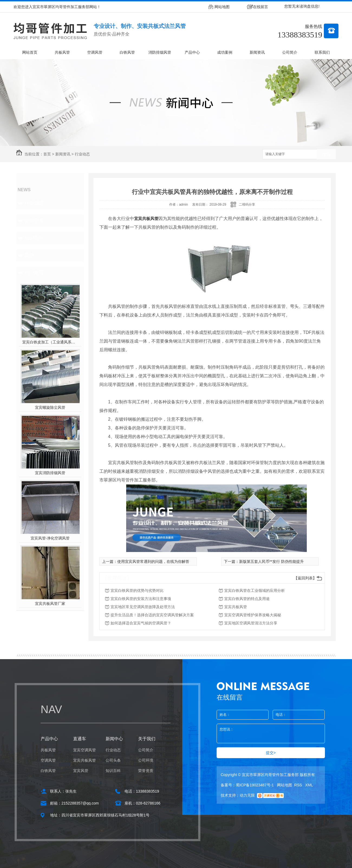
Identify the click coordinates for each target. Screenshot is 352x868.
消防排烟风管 (160, 52)
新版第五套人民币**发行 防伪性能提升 (271, 561)
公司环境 (146, 760)
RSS (299, 785)
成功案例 (225, 52)
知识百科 (34, 238)
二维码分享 (247, 205)
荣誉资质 (146, 771)
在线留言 (260, 7)
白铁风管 (127, 52)
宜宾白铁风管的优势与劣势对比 (137, 591)
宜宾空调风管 (84, 750)
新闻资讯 (257, 52)
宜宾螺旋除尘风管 (50, 407)
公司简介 (290, 52)
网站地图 (222, 7)
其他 (29, 255)
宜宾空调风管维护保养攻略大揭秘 (253, 615)
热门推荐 (34, 273)
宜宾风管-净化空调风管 (50, 538)
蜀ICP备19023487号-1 (255, 785)
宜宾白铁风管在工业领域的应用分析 (255, 591)
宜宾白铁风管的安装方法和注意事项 (141, 599)
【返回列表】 (305, 578)
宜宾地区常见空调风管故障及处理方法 (143, 607)
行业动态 (82, 154)
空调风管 (95, 52)
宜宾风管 (81, 771)
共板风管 (62, 52)
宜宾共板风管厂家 (50, 604)
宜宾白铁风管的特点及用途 (247, 599)
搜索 (326, 154)
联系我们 (322, 52)
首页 (47, 154)
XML (309, 785)
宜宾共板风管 (146, 218)
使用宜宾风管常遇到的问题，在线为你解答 (153, 561)
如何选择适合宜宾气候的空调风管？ (141, 623)
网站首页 (30, 52)
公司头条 (34, 221)
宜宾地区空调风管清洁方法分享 (251, 623)
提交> (271, 753)
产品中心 (192, 52)
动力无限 (247, 795)
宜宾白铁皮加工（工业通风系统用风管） (50, 342)
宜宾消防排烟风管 (50, 473)
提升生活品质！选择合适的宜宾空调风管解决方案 (152, 615)
